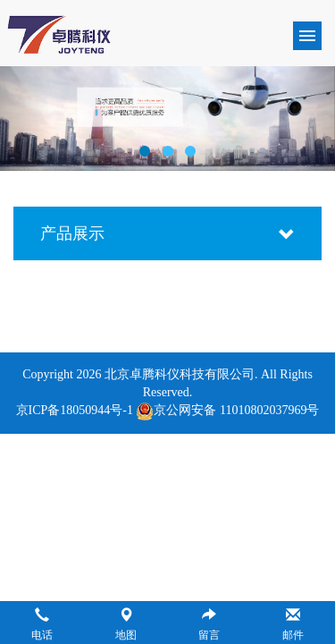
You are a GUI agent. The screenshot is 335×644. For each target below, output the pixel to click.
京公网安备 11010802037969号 (227, 410)
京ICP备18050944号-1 (75, 410)
